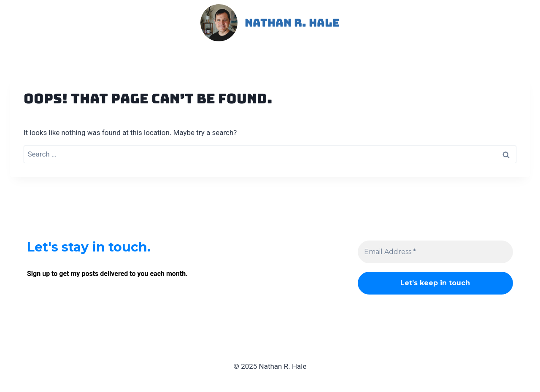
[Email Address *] (435, 252)
